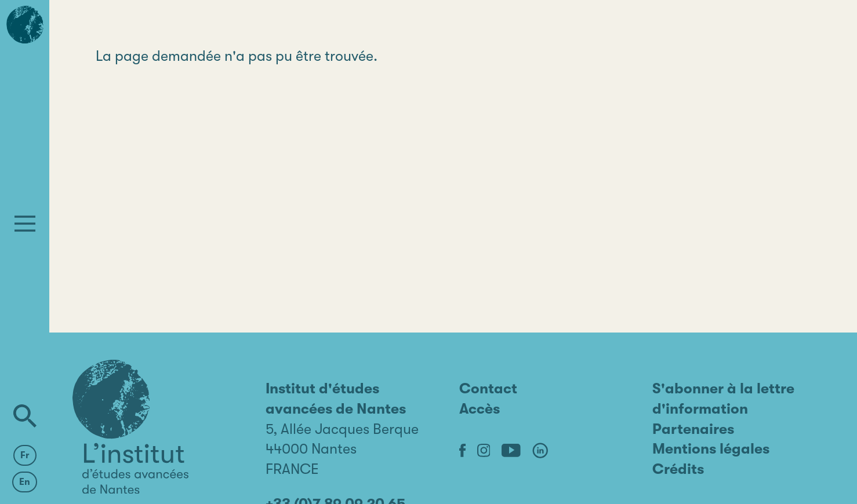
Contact (488, 388)
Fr (25, 455)
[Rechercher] (25, 416)
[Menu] (25, 224)
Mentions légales (711, 449)
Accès (480, 409)
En (25, 482)
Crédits (678, 469)
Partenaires (693, 429)
